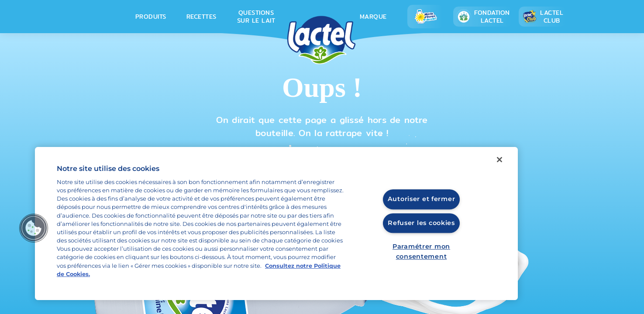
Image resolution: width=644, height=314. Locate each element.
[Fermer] (499, 160)
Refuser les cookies (421, 223)
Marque (373, 17)
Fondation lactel (483, 17)
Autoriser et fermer (422, 199)
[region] (276, 224)
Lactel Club (542, 17)
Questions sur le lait (256, 17)
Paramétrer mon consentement (421, 251)
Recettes (201, 17)
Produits (151, 17)
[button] (34, 228)
